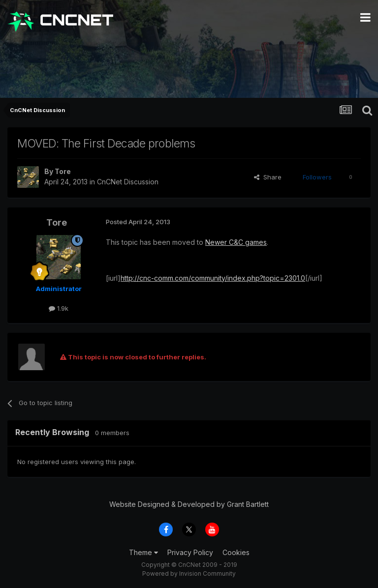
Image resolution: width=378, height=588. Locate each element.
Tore (63, 171)
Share (268, 177)
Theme (143, 552)
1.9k (59, 308)
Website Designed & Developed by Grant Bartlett (189, 504)
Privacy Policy (190, 552)
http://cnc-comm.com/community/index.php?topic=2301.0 (213, 278)
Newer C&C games (236, 242)
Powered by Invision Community (189, 573)
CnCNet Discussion (128, 182)
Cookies (236, 552)
